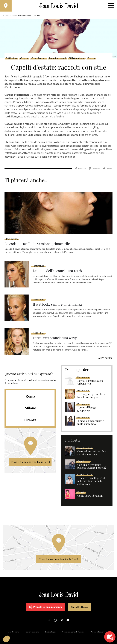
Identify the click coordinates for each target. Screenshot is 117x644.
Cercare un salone (32, 628)
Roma (30, 393)
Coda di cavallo (39, 59)
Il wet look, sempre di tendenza (58, 301)
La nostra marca (13, 628)
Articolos (13, 16)
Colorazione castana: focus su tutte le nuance (93, 449)
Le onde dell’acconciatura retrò (58, 267)
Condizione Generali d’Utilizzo (73, 628)
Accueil (6, 16)
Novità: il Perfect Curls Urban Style (90, 379)
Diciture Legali (51, 628)
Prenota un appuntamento (46, 604)
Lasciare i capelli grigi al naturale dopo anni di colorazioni (91, 478)
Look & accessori (58, 59)
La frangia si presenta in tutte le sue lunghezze (91, 392)
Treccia (91, 59)
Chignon (24, 59)
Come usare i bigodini (90, 492)
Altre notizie (105, 354)
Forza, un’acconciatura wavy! (56, 334)
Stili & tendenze (77, 59)
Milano (30, 405)
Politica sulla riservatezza (100, 628)
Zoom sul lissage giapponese (87, 406)
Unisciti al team (79, 603)
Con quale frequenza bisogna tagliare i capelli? (92, 463)
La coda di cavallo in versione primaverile (38, 240)
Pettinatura (11, 59)
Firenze (30, 417)
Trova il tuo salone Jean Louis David (30, 458)
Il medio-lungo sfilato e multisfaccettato (91, 419)
